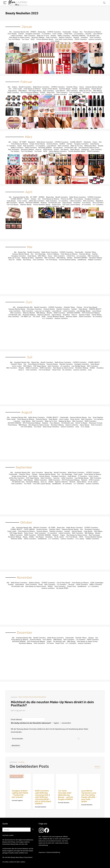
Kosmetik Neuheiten (40, 807)
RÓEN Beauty (48, 150)
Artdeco (15, 87)
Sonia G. (74, 315)
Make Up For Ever (43, 36)
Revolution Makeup (38, 37)
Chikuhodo (87, 142)
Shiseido (76, 37)
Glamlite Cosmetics (63, 309)
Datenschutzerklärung (53, 852)
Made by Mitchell (29, 313)
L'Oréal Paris (68, 34)
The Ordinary (15, 151)
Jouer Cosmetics (15, 311)
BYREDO (33, 32)
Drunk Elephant (98, 417)
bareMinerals (82, 260)
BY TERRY (23, 142)
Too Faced (25, 39)
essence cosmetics (95, 39)
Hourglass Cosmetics (33, 34)
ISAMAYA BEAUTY (95, 309)
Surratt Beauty (97, 315)
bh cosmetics (86, 205)
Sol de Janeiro (93, 482)
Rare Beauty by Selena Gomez (19, 37)
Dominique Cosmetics (34, 309)
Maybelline (99, 201)
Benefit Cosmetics (25, 87)
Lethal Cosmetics (17, 36)
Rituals (25, 537)
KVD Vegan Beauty (35, 91)
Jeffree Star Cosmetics (37, 201)
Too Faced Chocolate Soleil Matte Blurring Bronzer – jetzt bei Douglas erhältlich (66, 795)
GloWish (62, 144)
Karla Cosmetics (31, 584)
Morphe (53, 36)
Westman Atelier (97, 93)
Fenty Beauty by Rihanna (92, 32)
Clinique (75, 32)
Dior (81, 32)
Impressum (42, 852)
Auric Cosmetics (37, 473)
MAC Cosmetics (30, 36)
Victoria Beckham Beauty (45, 39)
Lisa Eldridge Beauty (84, 311)
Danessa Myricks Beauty (94, 87)
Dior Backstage (40, 254)
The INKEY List (26, 317)
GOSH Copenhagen (97, 583)
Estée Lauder (18, 89)
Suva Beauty (86, 203)
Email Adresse (16, 720)
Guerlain (21, 34)
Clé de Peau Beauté (90, 307)
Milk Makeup (98, 91)
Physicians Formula (96, 423)
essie (70, 94)
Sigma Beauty (75, 150)
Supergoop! (85, 150)
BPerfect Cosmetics (40, 528)
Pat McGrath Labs (93, 36)
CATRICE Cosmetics (54, 32)
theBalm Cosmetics (95, 260)
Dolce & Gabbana (53, 254)
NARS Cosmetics (13, 93)
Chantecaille (67, 32)
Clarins (82, 87)
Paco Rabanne (55, 423)
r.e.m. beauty (55, 41)
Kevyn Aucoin (75, 419)
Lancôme (88, 34)
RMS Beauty (23, 425)
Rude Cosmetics (52, 37)
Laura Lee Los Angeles (42, 311)
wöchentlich (66, 723)
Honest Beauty (96, 89)
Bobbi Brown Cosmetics (41, 87)
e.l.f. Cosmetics (47, 94)
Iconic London (57, 34)
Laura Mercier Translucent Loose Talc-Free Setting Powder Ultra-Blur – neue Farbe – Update (89, 796)
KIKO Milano (23, 91)
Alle (10, 32)
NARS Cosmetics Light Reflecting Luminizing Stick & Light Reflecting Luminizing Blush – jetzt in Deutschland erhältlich (43, 797)
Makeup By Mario (90, 146)
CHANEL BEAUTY (76, 142)
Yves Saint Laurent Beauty (64, 39)
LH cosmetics (79, 34)
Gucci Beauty (12, 34)
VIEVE (33, 39)
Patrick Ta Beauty (81, 423)
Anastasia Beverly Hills (21, 32)
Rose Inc (39, 150)
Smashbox (84, 37)
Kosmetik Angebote (17, 801)
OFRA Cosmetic (94, 480)
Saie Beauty (65, 150)
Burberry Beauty (34, 583)
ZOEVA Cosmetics (81, 39)
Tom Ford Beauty (14, 39)
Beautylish (32, 142)
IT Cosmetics (46, 34)
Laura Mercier (98, 34)
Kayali (19, 146)
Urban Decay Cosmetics (51, 427)
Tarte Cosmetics (95, 37)
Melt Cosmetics (12, 203)
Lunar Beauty (97, 311)
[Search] (104, 3)
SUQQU (43, 93)
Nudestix (44, 203)
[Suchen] (33, 830)
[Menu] (5, 3)
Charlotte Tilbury (72, 87)
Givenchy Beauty (65, 89)
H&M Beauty (57, 640)
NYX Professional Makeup (30, 93)
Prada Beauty (12, 425)
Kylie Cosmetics (49, 91)
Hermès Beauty (84, 89)
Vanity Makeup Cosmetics (58, 151)
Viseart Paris (56, 205)
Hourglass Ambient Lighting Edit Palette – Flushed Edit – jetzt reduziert (20, 794)
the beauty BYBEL (62, 588)
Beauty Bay (42, 32)
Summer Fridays (84, 315)
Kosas (50, 256)
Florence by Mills (67, 199)
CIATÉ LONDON (29, 529)
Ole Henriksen (58, 148)
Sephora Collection (65, 37)
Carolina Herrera (42, 529)
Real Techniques (14, 150)
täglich (56, 723)
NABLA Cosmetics (64, 36)
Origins (63, 535)
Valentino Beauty (26, 205)
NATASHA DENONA (79, 36)
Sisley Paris (51, 93)
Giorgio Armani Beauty (50, 89)
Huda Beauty (13, 91)
